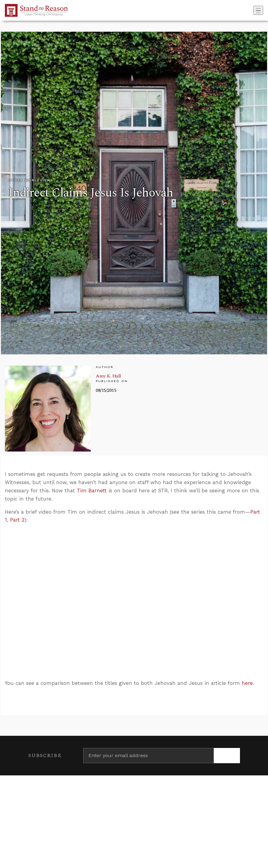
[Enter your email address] (148, 756)
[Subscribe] (227, 756)
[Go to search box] (252, 10)
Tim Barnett (92, 491)
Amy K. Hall (108, 376)
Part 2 (17, 520)
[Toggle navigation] (258, 10)
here (247, 683)
